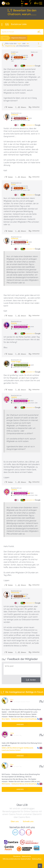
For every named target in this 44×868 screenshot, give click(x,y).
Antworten (36, 107)
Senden (33, 680)
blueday (14, 323)
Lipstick (14, 397)
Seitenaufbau (37, 859)
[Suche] (39, 32)
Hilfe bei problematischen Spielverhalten (17, 859)
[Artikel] (22, 3)
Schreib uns (28, 821)
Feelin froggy (16, 362)
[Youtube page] (29, 832)
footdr (13, 54)
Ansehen (22, 724)
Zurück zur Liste (14, 24)
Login (19, 44)
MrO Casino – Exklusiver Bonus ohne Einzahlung (19, 784)
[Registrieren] (31, 3)
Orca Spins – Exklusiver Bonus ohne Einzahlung (19, 719)
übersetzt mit (33, 66)
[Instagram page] (22, 832)
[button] (40, 719)
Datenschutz (26, 856)
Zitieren (21, 107)
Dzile (12, 733)
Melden (9, 107)
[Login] (36, 3)
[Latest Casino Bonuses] (6, 3)
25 (41, 701)
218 (41, 734)
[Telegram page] (15, 832)
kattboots (15, 115)
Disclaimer (17, 856)
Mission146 (15, 593)
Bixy (12, 700)
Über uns (15, 821)
